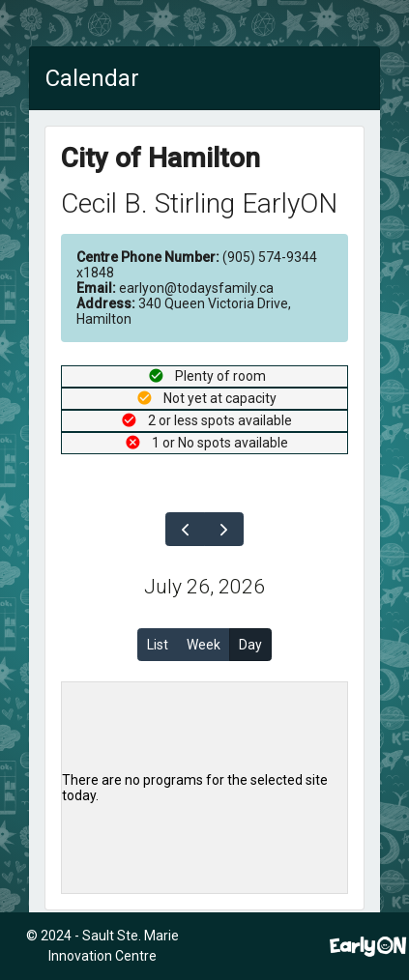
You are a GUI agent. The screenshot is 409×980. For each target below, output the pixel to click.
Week (204, 645)
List (158, 645)
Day (250, 645)
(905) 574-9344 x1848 (197, 265)
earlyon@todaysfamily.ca (175, 288)
